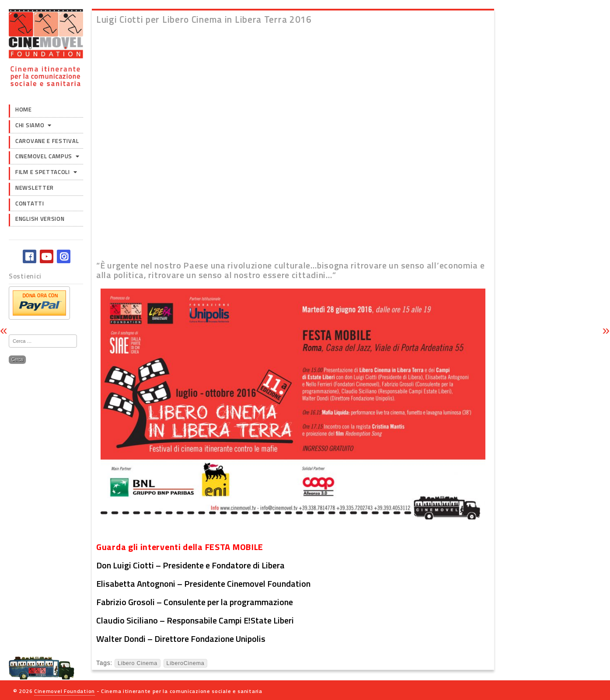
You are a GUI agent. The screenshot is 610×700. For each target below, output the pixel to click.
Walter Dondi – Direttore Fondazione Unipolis (181, 639)
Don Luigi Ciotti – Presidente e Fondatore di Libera (190, 565)
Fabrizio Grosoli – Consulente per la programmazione (195, 602)
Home (24, 109)
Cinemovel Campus (44, 156)
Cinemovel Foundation (64, 691)
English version (40, 219)
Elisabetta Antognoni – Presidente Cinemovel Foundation (203, 583)
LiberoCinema (186, 663)
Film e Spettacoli (43, 172)
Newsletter (35, 188)
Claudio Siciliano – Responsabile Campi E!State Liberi (195, 620)
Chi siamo (30, 125)
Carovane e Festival (47, 141)
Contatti (30, 203)
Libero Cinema (138, 663)
